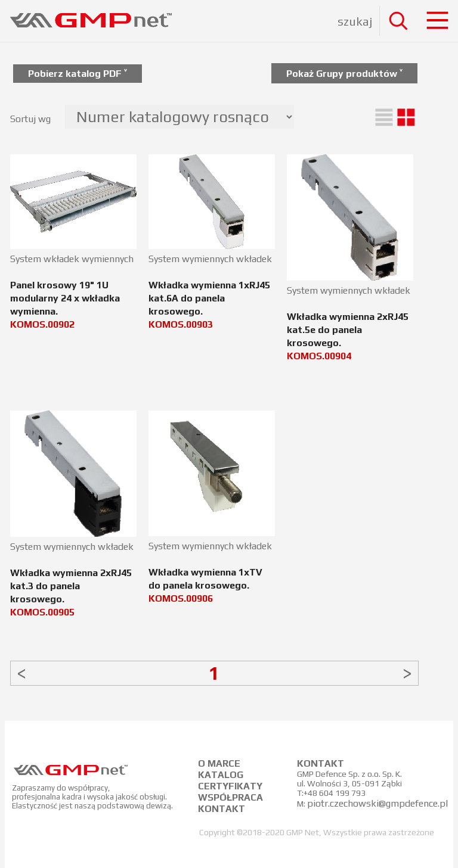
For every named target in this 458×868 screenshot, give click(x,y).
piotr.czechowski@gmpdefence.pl (377, 803)
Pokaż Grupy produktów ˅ (344, 74)
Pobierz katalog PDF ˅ (78, 74)
